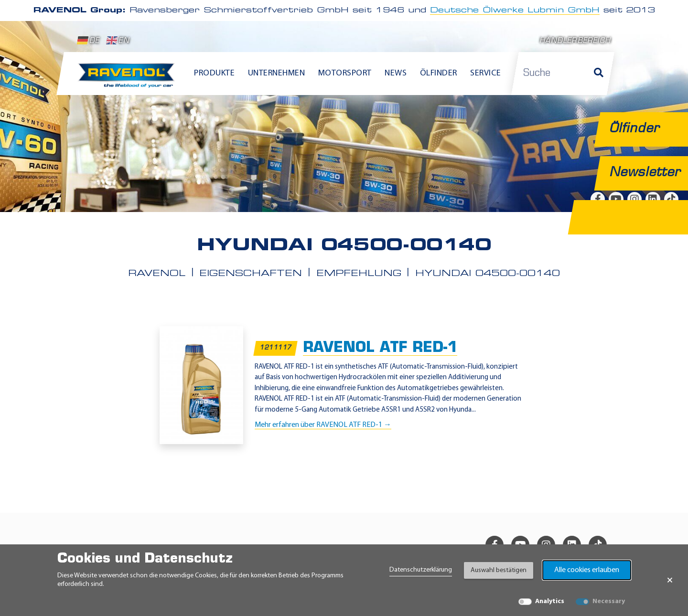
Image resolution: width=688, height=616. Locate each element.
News (396, 73)
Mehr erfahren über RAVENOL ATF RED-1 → (323, 425)
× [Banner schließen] (670, 580)
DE (88, 41)
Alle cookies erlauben (587, 570)
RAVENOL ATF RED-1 (380, 348)
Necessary (609, 601)
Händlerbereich (575, 41)
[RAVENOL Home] (129, 79)
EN (118, 41)
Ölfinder (439, 73)
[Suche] (599, 74)
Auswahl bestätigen (499, 570)
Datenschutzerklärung (421, 570)
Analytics (550, 601)
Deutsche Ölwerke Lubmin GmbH (515, 11)
